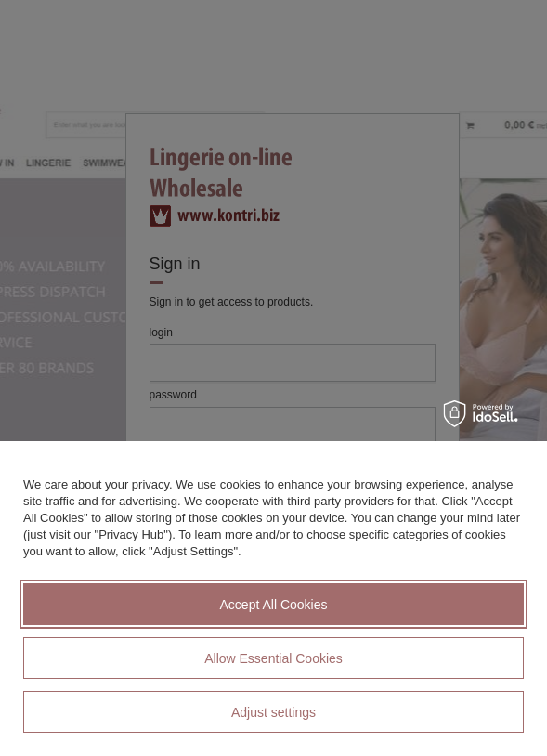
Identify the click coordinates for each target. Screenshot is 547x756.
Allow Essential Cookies (273, 658)
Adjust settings (273, 712)
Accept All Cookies (274, 605)
